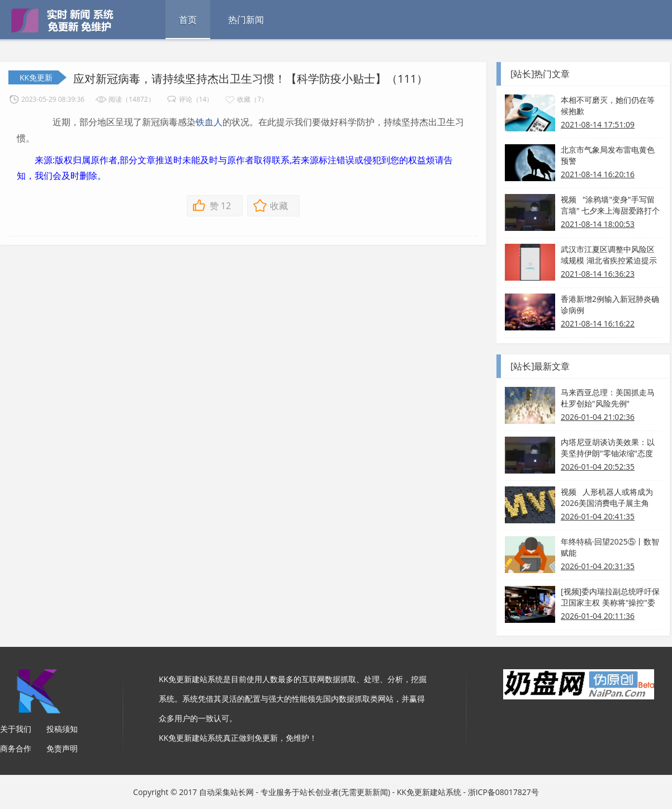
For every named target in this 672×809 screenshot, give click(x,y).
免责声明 (62, 748)
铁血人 (209, 122)
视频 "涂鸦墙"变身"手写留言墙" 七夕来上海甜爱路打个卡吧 (610, 205)
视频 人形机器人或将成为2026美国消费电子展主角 (607, 497)
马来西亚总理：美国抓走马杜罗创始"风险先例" (608, 398)
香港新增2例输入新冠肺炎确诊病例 (610, 304)
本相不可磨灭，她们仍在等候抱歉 (608, 105)
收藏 (279, 206)
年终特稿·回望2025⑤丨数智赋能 (610, 547)
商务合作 (16, 748)
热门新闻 (246, 20)
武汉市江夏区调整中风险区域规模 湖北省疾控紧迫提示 (609, 255)
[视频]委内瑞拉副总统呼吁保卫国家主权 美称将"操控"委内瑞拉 (610, 597)
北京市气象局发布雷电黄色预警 (608, 155)
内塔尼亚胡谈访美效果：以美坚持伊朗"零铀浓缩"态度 (608, 448)
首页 (188, 20)
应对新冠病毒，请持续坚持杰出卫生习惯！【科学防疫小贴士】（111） (250, 79)
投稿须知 (62, 729)
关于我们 (16, 729)
